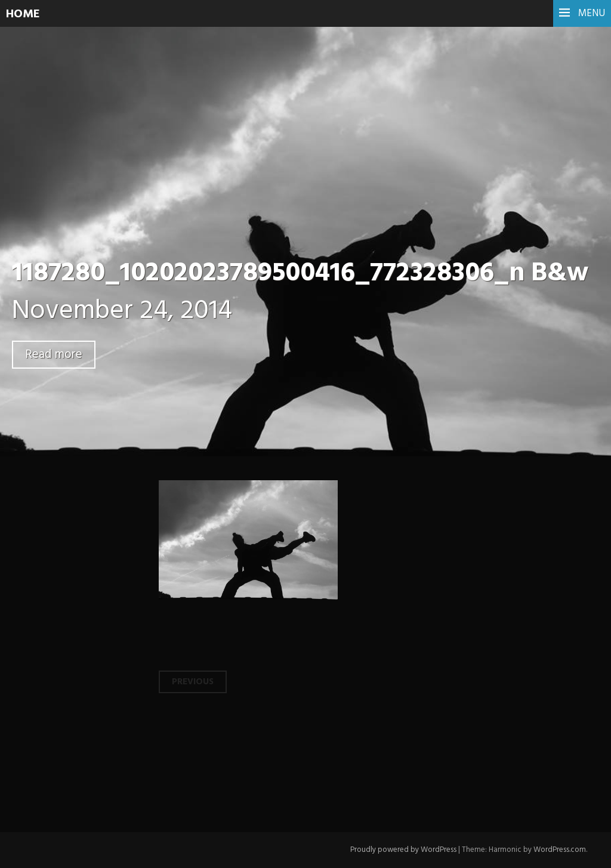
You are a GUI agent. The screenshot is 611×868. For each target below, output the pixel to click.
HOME (23, 14)
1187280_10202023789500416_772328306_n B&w (300, 274)
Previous (193, 682)
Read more (54, 355)
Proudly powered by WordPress (403, 850)
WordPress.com (560, 850)
